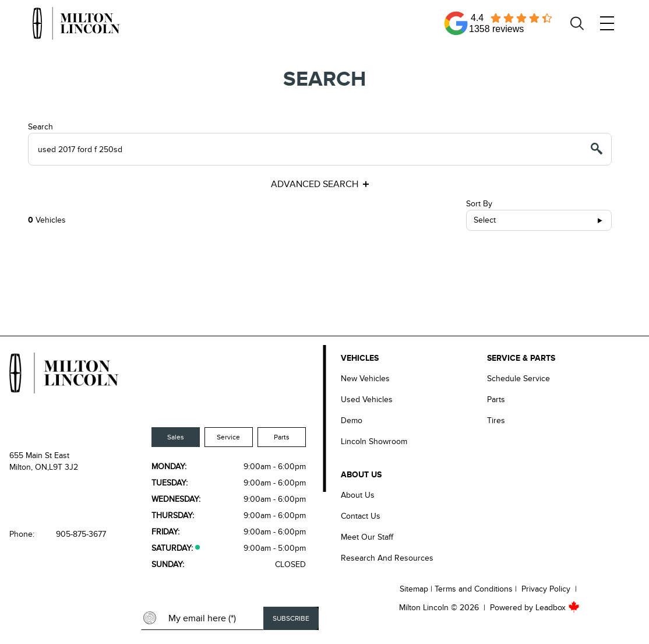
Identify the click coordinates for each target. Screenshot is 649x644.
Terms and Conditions (474, 589)
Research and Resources (387, 558)
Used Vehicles (367, 400)
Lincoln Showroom (374, 441)
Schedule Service (519, 379)
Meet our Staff (367, 537)
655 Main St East (39, 455)
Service (228, 437)
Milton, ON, (29, 467)
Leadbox (558, 608)
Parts (282, 437)
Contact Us (361, 516)
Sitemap (414, 589)
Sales (176, 437)
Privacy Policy (546, 589)
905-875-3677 (81, 534)
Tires (496, 420)
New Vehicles (365, 379)
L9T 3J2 (64, 467)
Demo (352, 420)
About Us (358, 495)
